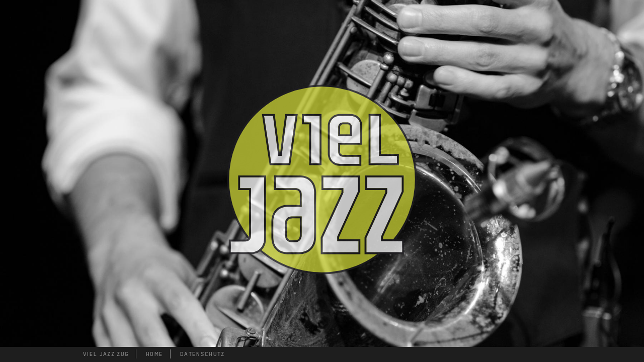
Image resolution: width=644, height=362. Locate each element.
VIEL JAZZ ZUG (106, 354)
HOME (154, 354)
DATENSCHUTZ (203, 354)
